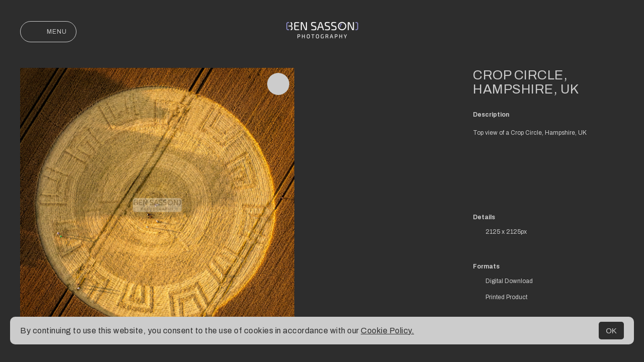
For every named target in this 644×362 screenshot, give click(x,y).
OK (611, 331)
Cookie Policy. (387, 331)
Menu (48, 32)
